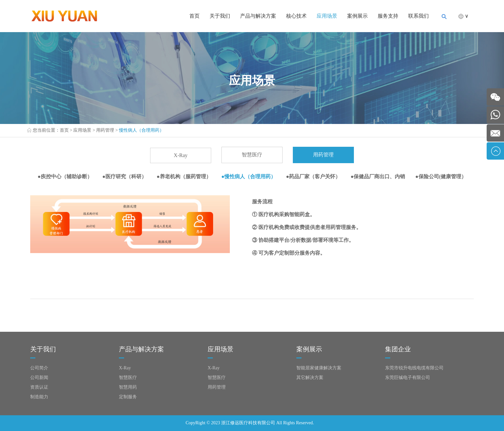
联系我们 (419, 16)
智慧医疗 (252, 155)
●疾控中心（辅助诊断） (65, 176)
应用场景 (327, 16)
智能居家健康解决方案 (319, 368)
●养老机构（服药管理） (184, 176)
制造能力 (39, 397)
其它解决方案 (310, 378)
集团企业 (398, 349)
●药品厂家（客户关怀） (313, 176)
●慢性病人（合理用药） (249, 176)
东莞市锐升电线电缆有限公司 (414, 368)
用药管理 (105, 130)
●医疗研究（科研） (124, 176)
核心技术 (296, 16)
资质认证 (39, 387)
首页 (194, 16)
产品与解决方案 (258, 16)
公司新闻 (39, 378)
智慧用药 (128, 387)
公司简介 (39, 368)
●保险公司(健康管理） (441, 176)
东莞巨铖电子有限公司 (408, 378)
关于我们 (220, 16)
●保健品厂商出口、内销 (378, 176)
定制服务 (128, 397)
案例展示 (357, 16)
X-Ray (181, 155)
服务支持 (388, 16)
